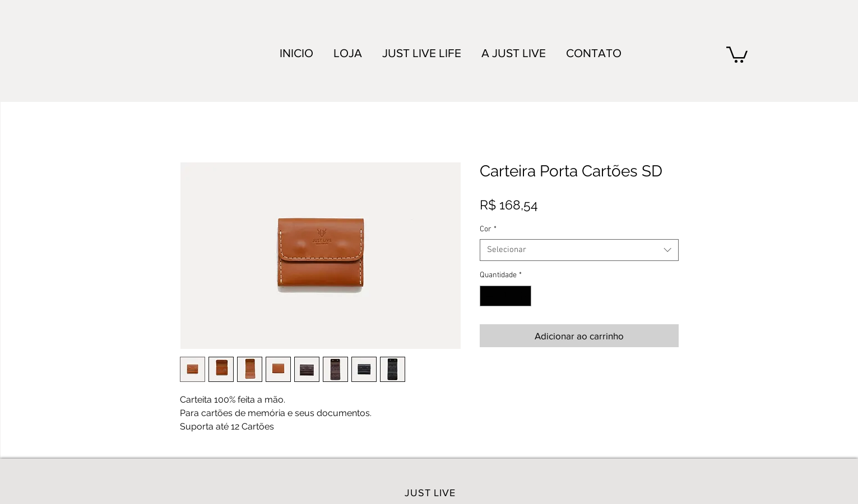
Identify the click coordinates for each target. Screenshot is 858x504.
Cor (488, 229)
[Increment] (523, 296)
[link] (737, 54)
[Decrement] (488, 296)
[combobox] (579, 250)
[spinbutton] (505, 296)
